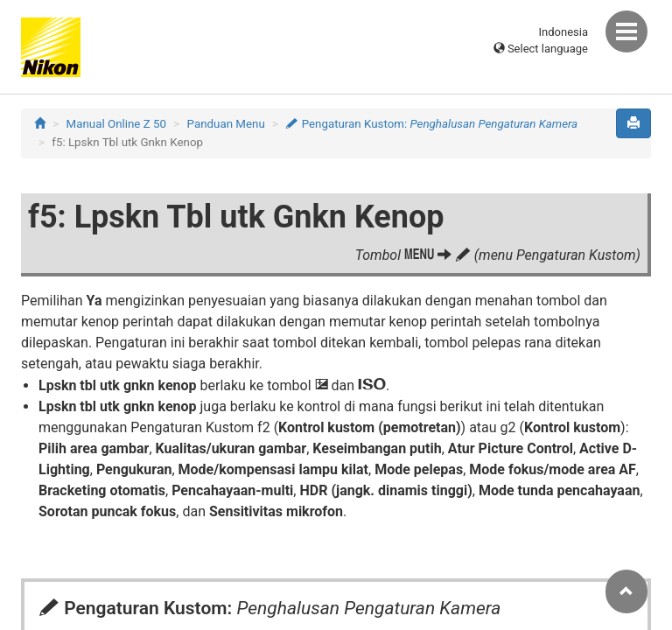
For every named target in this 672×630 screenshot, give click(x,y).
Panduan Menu (226, 124)
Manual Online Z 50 (116, 124)
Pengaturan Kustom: (431, 124)
